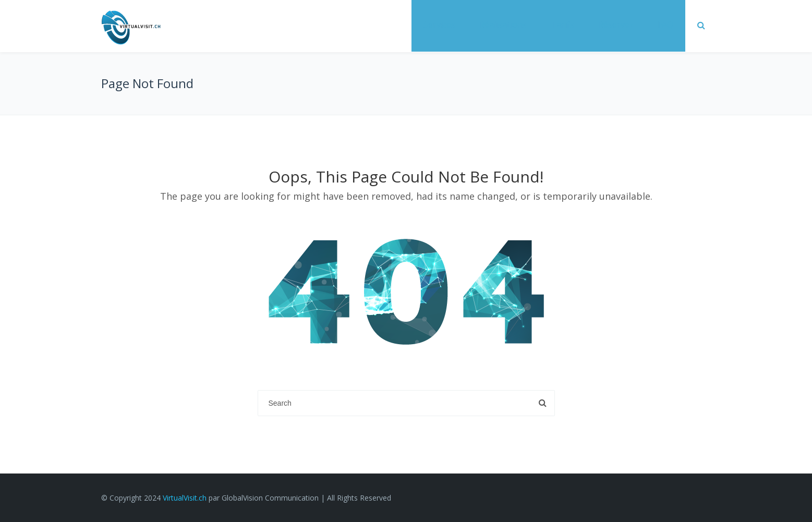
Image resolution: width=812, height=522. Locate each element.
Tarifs (562, 25)
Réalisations (503, 25)
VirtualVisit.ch (185, 498)
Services (439, 25)
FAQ (665, 25)
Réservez (616, 25)
